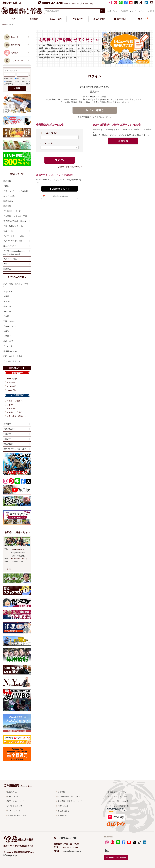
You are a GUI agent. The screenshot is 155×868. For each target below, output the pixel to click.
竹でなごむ (8, 346)
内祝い (22, 412)
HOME (4, 24)
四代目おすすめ (10, 351)
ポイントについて (15, 806)
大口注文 (7, 439)
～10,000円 (11, 386)
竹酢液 (6, 186)
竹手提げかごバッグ (12, 211)
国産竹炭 (7, 181)
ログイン (142, 11)
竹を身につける (10, 326)
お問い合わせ (113, 11)
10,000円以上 (12, 390)
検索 (18, 88)
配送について (13, 796)
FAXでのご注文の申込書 (118, 801)
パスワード (48, 143)
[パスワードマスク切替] (77, 148)
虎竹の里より (121, 19)
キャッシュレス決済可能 (118, 806)
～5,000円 (11, 382)
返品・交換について (16, 801)
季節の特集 (8, 444)
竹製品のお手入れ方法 (17, 815)
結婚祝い (10, 405)
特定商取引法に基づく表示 (69, 796)
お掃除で (7, 331)
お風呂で (7, 296)
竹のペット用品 (10, 259)
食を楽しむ (8, 291)
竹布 (5, 264)
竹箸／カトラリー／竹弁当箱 (16, 191)
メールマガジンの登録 (116, 858)
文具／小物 (8, 231)
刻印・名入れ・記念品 (13, 356)
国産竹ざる (8, 201)
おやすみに (8, 311)
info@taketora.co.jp (19, 558)
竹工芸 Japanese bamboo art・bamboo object (14, 252)
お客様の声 (78, 19)
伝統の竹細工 (9, 429)
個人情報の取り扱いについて (70, 801)
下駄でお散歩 (9, 321)
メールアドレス (50, 133)
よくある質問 (99, 19)
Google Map (10, 855)
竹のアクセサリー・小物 (14, 236)
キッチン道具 (9, 196)
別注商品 (7, 434)
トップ (12, 19)
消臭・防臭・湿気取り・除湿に (16, 285)
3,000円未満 (12, 379)
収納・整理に (9, 341)
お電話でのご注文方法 (117, 796)
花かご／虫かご (10, 246)
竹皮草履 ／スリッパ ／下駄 (15, 216)
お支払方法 (12, 792)
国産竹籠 (7, 206)
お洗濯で (7, 336)
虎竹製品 (7, 424)
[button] (60, 189)
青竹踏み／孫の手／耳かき (15, 221)
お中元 (20, 401)
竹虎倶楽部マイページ (128, 11)
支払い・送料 (56, 19)
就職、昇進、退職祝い (16, 416)
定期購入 (7, 269)
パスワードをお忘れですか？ (71, 167)
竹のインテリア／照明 (13, 241)
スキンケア (8, 301)
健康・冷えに (9, 306)
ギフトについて (14, 811)
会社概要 (34, 19)
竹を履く (7, 316)
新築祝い (10, 412)
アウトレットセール (12, 361)
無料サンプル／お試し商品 (15, 449)
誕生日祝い (11, 409)
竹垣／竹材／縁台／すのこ (15, 226)
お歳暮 (10, 401)
